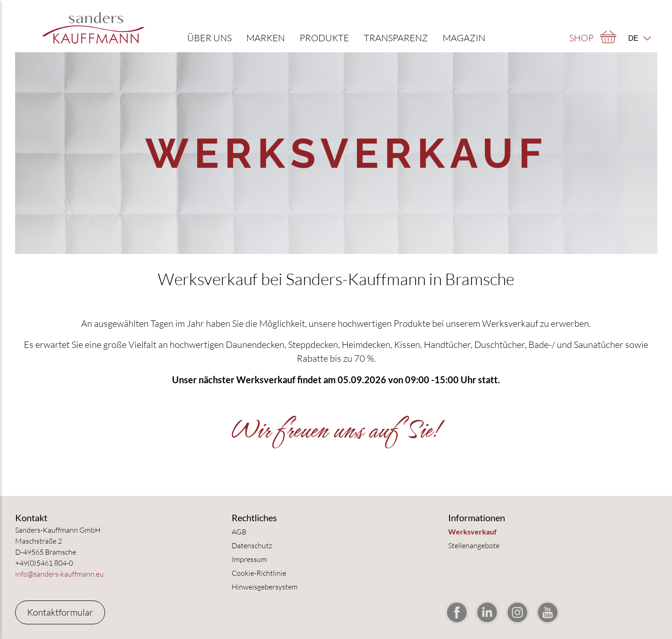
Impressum (249, 559)
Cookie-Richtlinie (259, 573)
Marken (266, 38)
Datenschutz (252, 545)
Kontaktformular (60, 612)
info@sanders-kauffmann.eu (59, 574)
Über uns (209, 38)
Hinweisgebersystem (265, 587)
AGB (239, 532)
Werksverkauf (472, 532)
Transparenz (396, 38)
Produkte (324, 38)
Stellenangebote (474, 545)
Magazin (464, 38)
